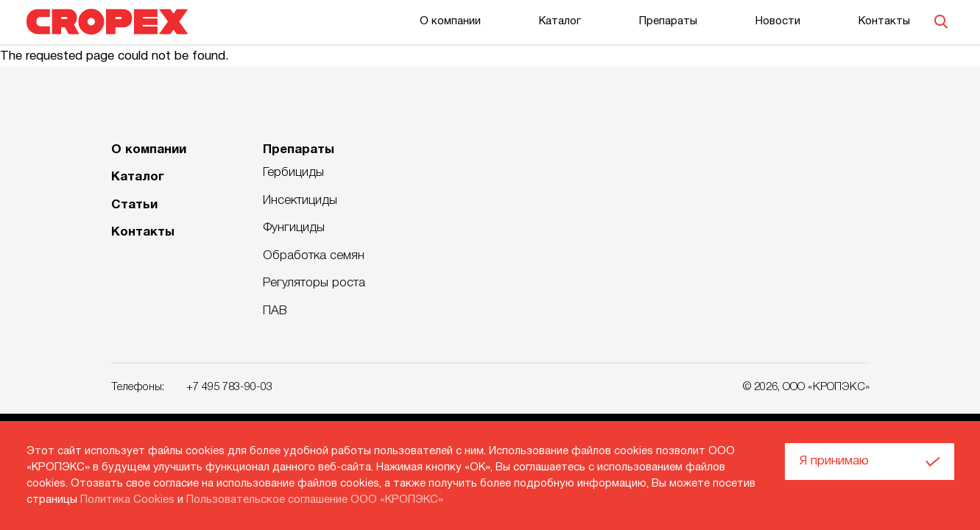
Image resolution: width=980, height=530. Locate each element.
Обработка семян (314, 256)
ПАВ (275, 311)
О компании (450, 21)
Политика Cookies (127, 500)
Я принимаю (834, 461)
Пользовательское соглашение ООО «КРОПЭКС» (315, 500)
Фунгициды (294, 228)
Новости (778, 21)
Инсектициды (300, 201)
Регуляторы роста (314, 283)
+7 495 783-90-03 (229, 387)
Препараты (668, 21)
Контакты (884, 21)
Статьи (134, 205)
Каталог (560, 21)
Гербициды (293, 173)
